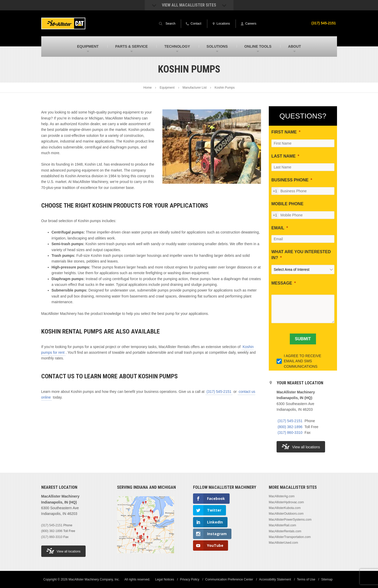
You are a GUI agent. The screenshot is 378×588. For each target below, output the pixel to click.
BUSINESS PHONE (290, 180)
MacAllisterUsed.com (283, 543)
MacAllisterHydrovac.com (286, 502)
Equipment (167, 88)
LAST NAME (283, 156)
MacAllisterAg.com (282, 496)
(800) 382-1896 (290, 427)
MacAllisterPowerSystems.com (290, 520)
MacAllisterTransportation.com (290, 537)
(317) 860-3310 (290, 433)
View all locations (301, 447)
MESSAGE (282, 283)
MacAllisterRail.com (282, 525)
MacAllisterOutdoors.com (286, 514)
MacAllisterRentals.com (285, 531)
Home (148, 88)
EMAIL (278, 228)
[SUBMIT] (303, 339)
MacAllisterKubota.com (285, 508)
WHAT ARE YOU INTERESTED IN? (301, 255)
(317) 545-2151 (324, 23)
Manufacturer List (195, 88)
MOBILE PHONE (287, 204)
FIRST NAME (284, 132)
